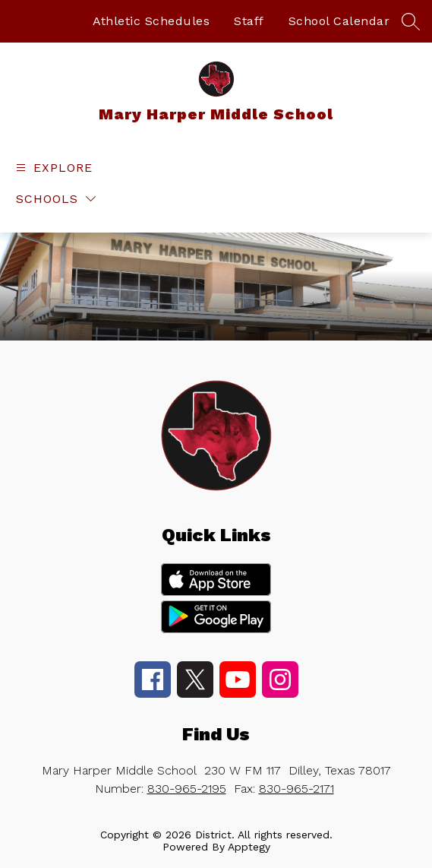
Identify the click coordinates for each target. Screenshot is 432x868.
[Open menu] (52, 168)
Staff (249, 21)
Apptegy (249, 847)
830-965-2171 (296, 789)
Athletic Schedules (151, 21)
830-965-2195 (187, 789)
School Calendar (339, 21)
